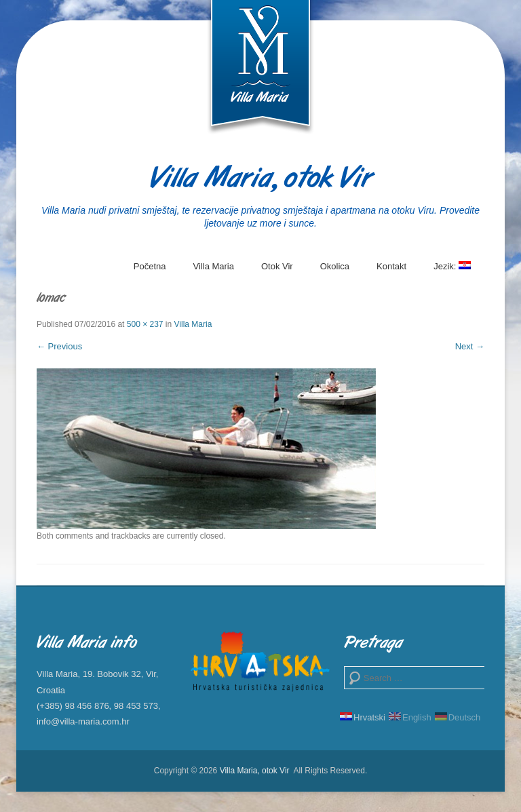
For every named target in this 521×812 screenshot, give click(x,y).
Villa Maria (214, 266)
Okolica (335, 266)
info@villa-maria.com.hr (83, 721)
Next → (470, 346)
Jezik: (452, 271)
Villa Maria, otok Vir (261, 179)
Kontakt (391, 266)
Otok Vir (277, 266)
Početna (150, 266)
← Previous (59, 346)
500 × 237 (145, 324)
